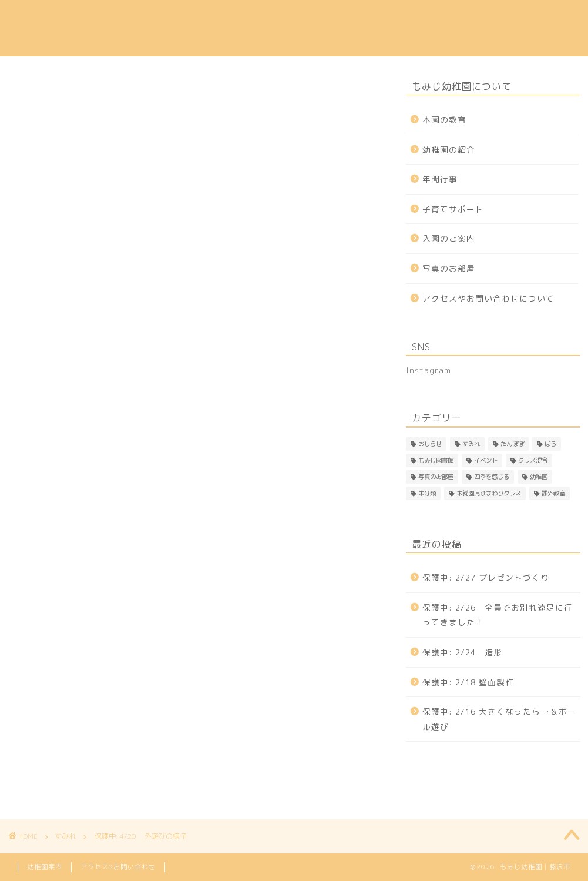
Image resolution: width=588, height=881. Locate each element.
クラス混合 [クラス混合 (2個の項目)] (533, 460)
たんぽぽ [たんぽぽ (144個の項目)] (512, 444)
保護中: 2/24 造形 (462, 652)
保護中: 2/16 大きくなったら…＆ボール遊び (499, 719)
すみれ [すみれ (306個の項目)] (471, 444)
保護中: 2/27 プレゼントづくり (486, 577)
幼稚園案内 (45, 867)
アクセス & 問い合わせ (483, 18)
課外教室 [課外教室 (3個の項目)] (553, 493)
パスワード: (86, 457)
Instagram (125, 42)
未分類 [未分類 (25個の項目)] (427, 493)
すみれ (21, 93)
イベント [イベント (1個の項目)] (486, 460)
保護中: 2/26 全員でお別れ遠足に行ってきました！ (498, 615)
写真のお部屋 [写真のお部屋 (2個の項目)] (436, 477)
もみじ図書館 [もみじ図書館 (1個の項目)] (436, 460)
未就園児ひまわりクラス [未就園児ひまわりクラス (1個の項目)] (489, 493)
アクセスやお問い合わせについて (488, 298)
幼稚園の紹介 (191, 18)
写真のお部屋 (449, 268)
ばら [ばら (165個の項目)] (550, 444)
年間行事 (323, 18)
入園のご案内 (261, 18)
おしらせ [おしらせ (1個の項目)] (430, 444)
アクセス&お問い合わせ (118, 867)
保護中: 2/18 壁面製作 (468, 682)
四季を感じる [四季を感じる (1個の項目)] (492, 477)
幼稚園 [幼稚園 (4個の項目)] (539, 477)
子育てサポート (389, 18)
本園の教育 (125, 18)
